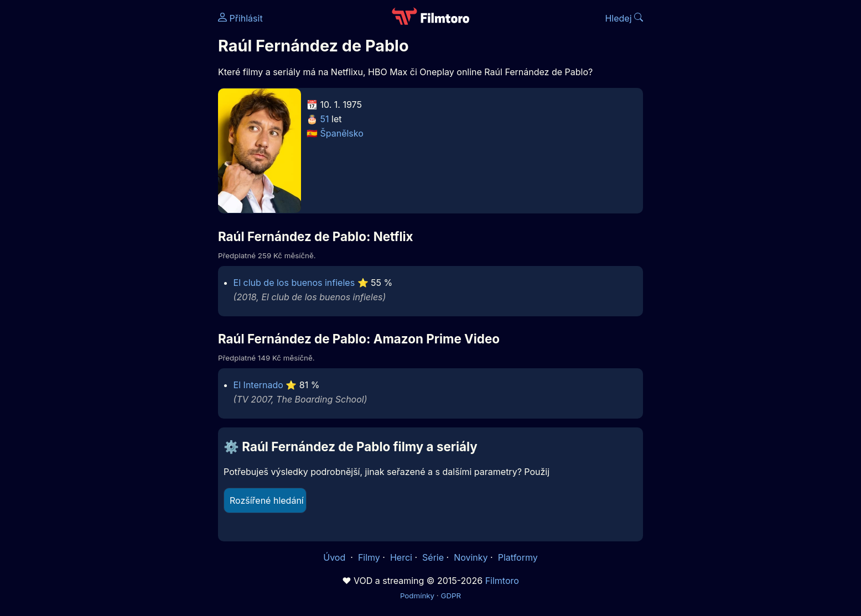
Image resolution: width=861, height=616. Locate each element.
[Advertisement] (138, 170)
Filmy (369, 557)
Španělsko (342, 133)
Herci (401, 557)
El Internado (258, 385)
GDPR (451, 596)
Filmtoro (502, 581)
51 (325, 119)
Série (433, 557)
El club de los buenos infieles (294, 283)
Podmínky (417, 596)
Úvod (335, 557)
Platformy (518, 557)
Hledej (624, 18)
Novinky (471, 557)
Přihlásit (240, 18)
